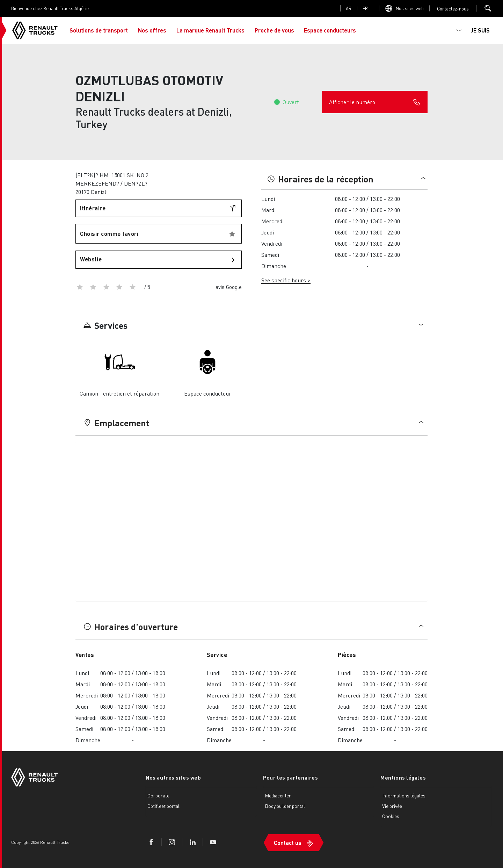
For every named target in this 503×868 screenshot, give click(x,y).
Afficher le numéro (375, 102)
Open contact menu (453, 9)
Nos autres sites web (173, 777)
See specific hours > (286, 280)
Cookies (391, 816)
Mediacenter (278, 795)
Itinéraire (93, 208)
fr (365, 8)
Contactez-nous (453, 9)
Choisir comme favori (109, 234)
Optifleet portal (163, 806)
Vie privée (392, 806)
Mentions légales (403, 777)
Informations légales (404, 795)
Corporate (158, 795)
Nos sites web (410, 8)
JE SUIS (480, 30)
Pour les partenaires (290, 777)
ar (349, 8)
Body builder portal (285, 806)
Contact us (288, 842)
